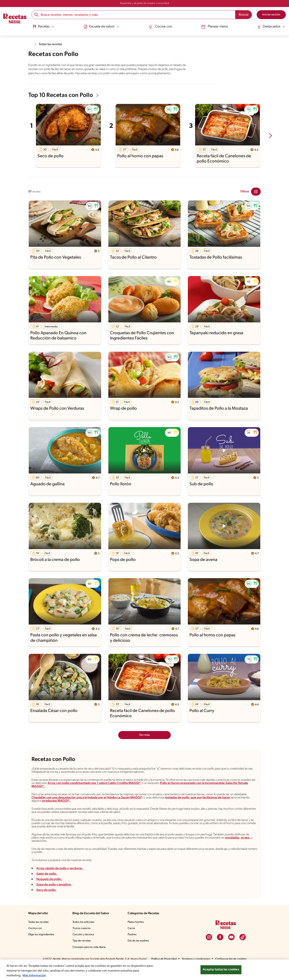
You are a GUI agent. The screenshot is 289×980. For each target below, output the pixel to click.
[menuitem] (44, 28)
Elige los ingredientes (42, 947)
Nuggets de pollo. (49, 892)
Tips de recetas (82, 954)
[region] (144, 970)
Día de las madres (139, 954)
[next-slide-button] (271, 140)
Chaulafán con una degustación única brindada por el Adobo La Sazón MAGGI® (108, 805)
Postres (133, 947)
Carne (132, 941)
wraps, (75, 852)
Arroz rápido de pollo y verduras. (60, 881)
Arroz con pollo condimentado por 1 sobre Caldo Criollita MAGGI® (140, 789)
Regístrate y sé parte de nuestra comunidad (144, 3)
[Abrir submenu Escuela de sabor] (102, 27)
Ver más (145, 739)
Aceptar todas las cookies (221, 970)
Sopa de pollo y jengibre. (54, 897)
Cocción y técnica (83, 947)
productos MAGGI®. (88, 809)
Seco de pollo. (46, 903)
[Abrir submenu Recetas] (44, 27)
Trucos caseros (82, 941)
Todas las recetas (51, 44)
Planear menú (214, 27)
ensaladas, (62, 852)
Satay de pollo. (47, 887)
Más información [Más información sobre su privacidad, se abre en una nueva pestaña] (34, 975)
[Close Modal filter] (256, 195)
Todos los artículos (84, 935)
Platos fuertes (136, 935)
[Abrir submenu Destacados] (270, 27)
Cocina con (160, 27)
